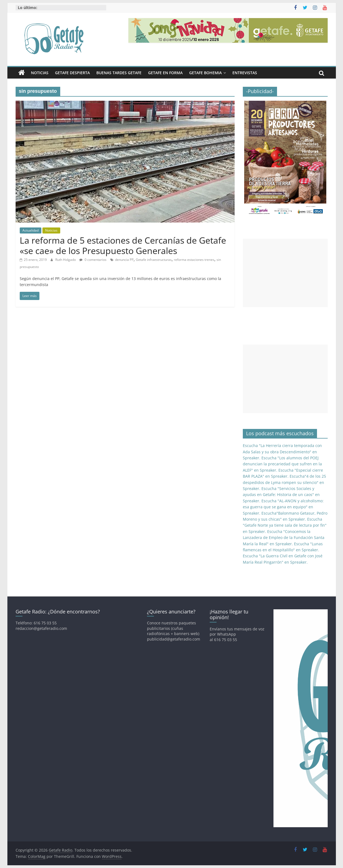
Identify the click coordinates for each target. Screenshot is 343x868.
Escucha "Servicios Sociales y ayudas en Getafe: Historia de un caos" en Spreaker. (281, 495)
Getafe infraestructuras (154, 260)
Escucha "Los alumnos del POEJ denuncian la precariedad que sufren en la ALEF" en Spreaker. (282, 464)
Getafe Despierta (72, 73)
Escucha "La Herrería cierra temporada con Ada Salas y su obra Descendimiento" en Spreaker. (282, 452)
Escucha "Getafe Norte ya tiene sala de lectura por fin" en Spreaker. (285, 525)
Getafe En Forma (165, 73)
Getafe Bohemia (205, 73)
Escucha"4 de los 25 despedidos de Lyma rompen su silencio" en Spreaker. (284, 482)
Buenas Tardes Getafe (119, 73)
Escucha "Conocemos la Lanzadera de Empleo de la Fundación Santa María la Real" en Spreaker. (284, 538)
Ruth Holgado (66, 260)
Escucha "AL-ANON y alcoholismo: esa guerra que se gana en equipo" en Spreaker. (283, 507)
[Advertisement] (285, 273)
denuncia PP (124, 260)
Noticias (40, 73)
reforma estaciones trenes (194, 260)
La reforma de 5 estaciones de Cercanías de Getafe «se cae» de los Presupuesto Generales (123, 245)
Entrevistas (245, 73)
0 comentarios (93, 260)
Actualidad (31, 230)
